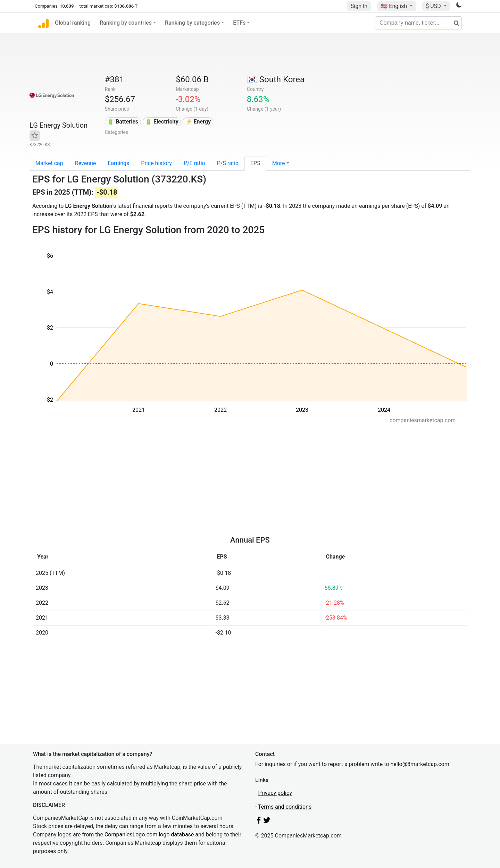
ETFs (239, 23)
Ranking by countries (126, 23)
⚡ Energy (198, 122)
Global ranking (73, 23)
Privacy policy (275, 793)
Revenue (86, 163)
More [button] (279, 163)
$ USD (434, 6)
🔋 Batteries (123, 122)
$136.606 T (126, 6)
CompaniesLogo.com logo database (149, 835)
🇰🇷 (276, 79)
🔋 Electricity (162, 122)
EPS (255, 163)
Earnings (118, 163)
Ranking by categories (192, 23)
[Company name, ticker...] (418, 23)
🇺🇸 (394, 6)
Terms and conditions (285, 807)
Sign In (359, 6)
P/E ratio (194, 163)
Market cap (49, 163)
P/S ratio (228, 163)
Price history (156, 163)
